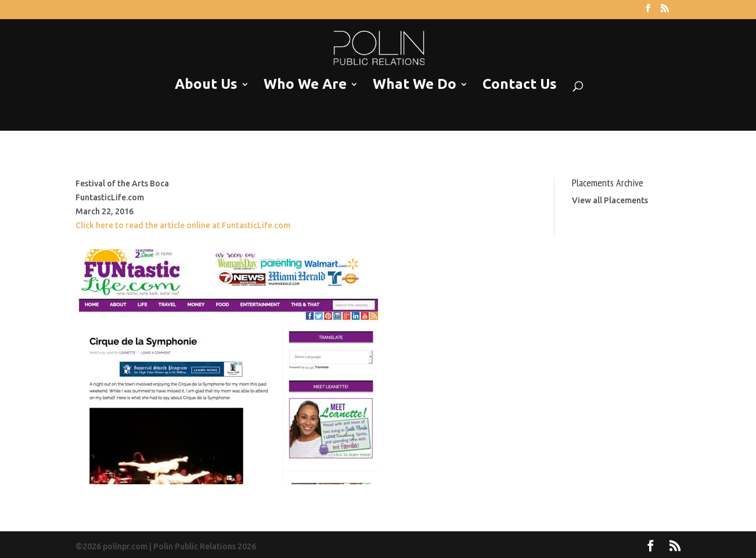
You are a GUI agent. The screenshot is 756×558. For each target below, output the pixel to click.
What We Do (415, 84)
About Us (206, 84)
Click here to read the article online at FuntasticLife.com (183, 225)
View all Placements (610, 200)
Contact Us (520, 84)
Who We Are (305, 84)
